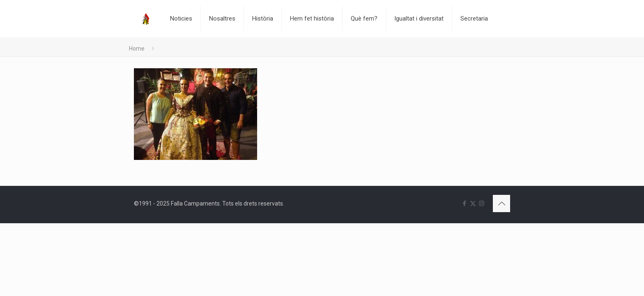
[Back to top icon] (501, 203)
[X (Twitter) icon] (473, 203)
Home (137, 49)
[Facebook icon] (464, 203)
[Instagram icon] (482, 203)
